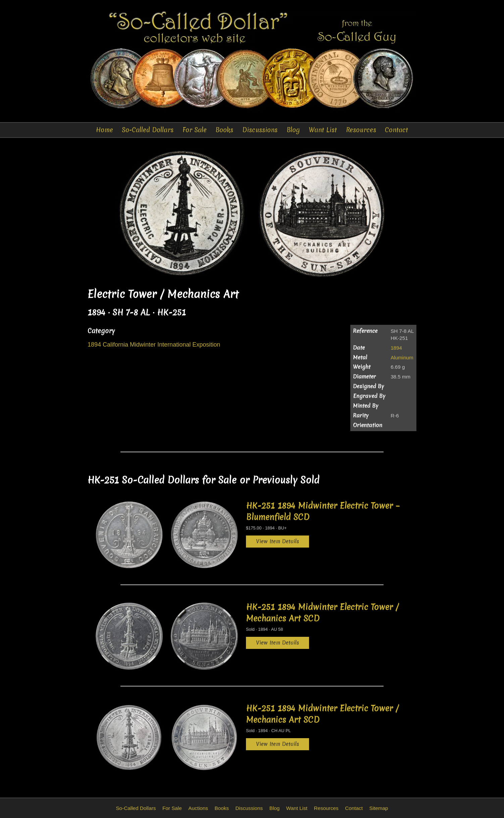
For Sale (195, 130)
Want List (323, 130)
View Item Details (278, 541)
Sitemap (379, 808)
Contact (396, 130)
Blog (293, 130)
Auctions (198, 808)
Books (224, 130)
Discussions (260, 130)
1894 (396, 348)
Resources (361, 130)
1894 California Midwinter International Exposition (154, 345)
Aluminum (402, 357)
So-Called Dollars (148, 130)
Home (105, 130)
